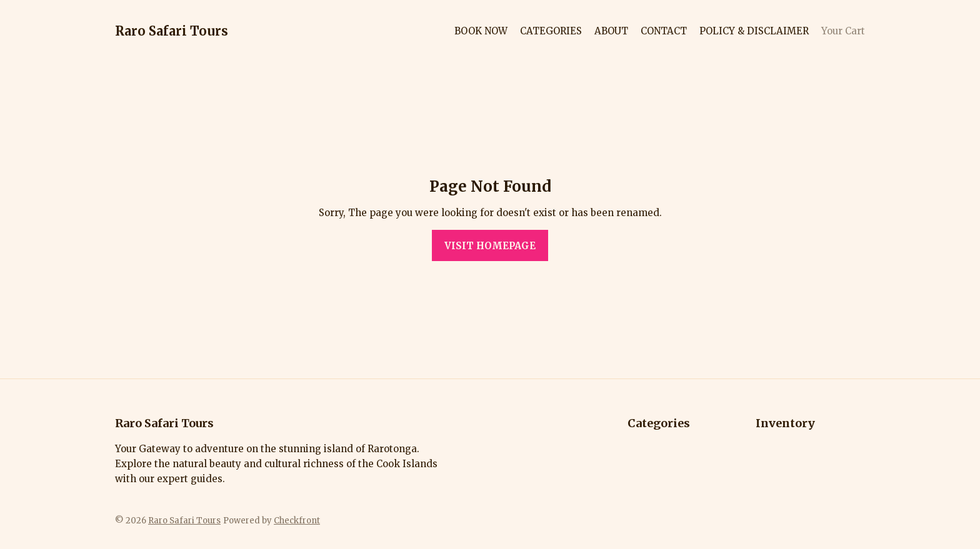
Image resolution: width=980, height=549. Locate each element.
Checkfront (297, 521)
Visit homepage (490, 246)
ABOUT (611, 31)
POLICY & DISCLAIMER (754, 31)
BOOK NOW (481, 31)
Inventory (785, 423)
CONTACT (664, 31)
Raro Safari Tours (172, 31)
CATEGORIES (551, 31)
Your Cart (843, 31)
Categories (659, 423)
